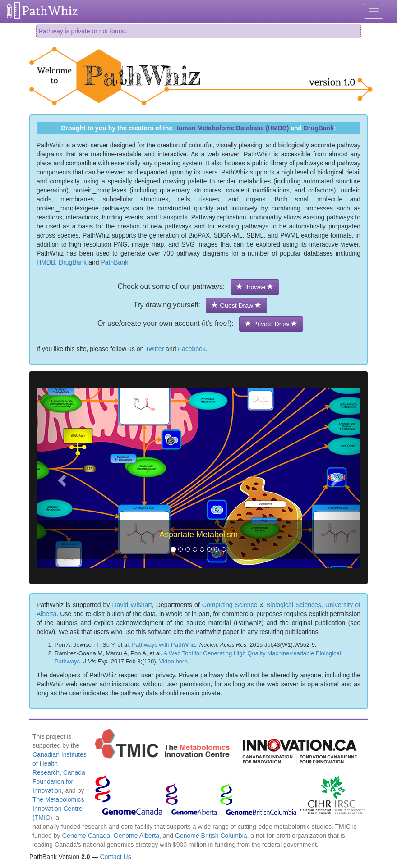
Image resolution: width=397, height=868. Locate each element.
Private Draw (271, 324)
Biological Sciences (294, 605)
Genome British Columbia (211, 836)
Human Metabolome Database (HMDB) (231, 128)
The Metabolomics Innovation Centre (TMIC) (58, 809)
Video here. (174, 661)
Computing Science (230, 605)
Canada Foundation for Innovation (59, 781)
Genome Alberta (136, 836)
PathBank (114, 262)
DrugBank (319, 128)
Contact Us (115, 857)
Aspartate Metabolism (198, 535)
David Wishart (132, 605)
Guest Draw (236, 306)
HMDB (46, 262)
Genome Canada (86, 836)
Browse (255, 287)
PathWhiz (50, 11)
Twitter (155, 349)
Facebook (192, 349)
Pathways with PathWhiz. (165, 645)
